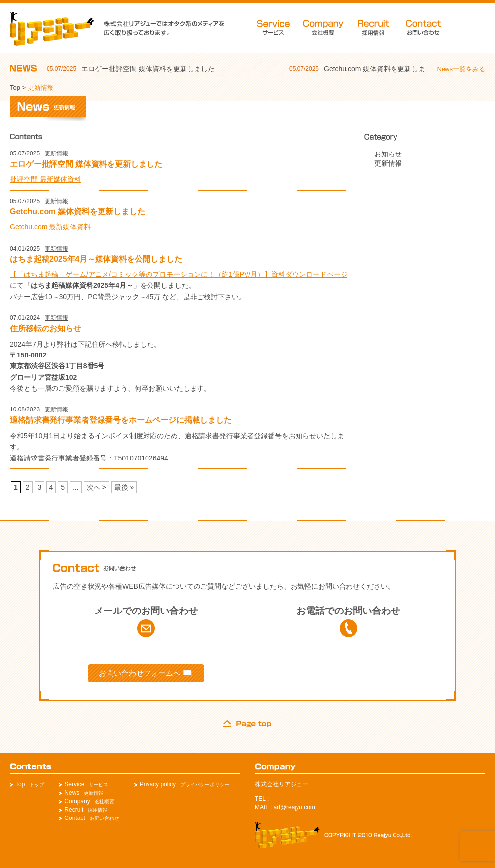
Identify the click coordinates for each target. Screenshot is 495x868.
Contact (74, 818)
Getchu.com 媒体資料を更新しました (381, 69)
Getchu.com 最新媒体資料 (50, 227)
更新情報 (56, 153)
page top (247, 724)
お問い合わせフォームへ (146, 673)
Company (77, 801)
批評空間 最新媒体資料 (46, 179)
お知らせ (388, 154)
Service (74, 784)
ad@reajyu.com (295, 807)
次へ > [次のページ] (97, 487)
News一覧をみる (461, 69)
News (72, 793)
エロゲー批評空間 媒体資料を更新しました (148, 69)
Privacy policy (158, 784)
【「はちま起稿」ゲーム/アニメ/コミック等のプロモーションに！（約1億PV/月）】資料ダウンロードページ (179, 274)
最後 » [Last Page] (124, 487)
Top (15, 87)
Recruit (74, 810)
